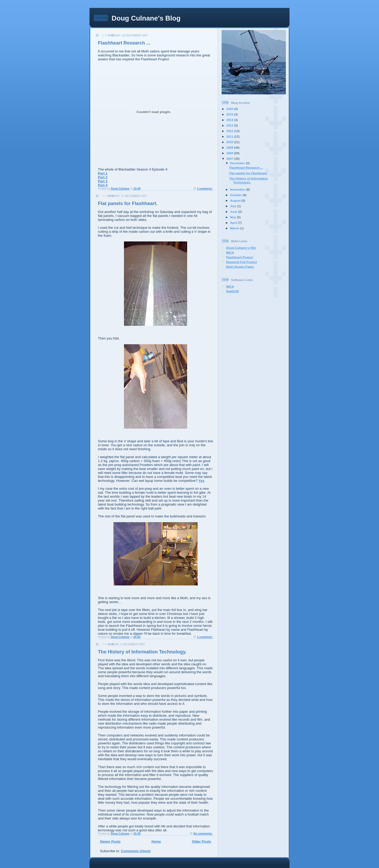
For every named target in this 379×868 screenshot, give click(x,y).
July (234, 206)
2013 (230, 125)
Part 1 (103, 173)
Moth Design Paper (240, 267)
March (235, 228)
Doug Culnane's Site (241, 248)
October (236, 195)
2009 (230, 147)
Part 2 (103, 177)
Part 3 (103, 181)
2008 (230, 153)
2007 (230, 159)
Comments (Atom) (136, 851)
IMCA (230, 252)
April (234, 223)
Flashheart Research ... (124, 43)
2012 (230, 131)
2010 (230, 142)
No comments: (203, 834)
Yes (201, 481)
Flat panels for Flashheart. (128, 203)
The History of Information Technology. (142, 652)
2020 (230, 109)
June (234, 212)
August (236, 200)
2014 (230, 120)
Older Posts (201, 842)
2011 (230, 136)
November (238, 189)
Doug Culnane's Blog (146, 18)
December (238, 163)
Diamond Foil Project (241, 262)
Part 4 (103, 185)
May (233, 217)
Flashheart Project (240, 257)
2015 (230, 114)
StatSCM (232, 291)
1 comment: (205, 189)
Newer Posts (110, 842)
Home (156, 842)
